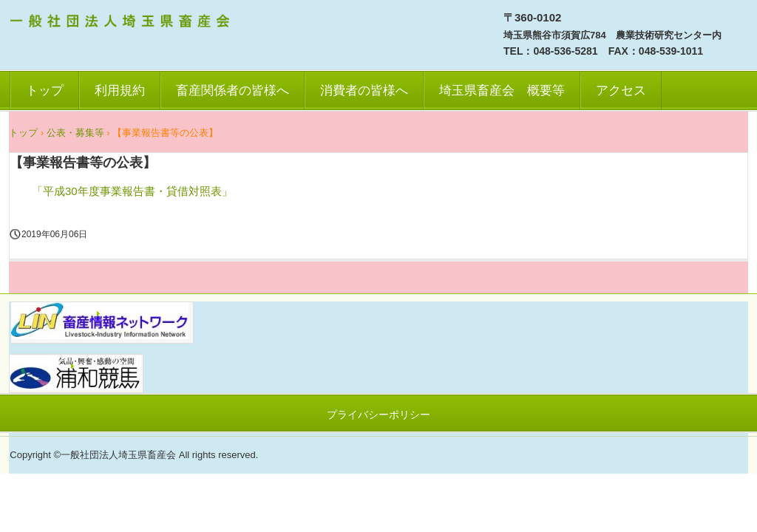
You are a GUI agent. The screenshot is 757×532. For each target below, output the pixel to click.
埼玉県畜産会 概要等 (502, 91)
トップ (45, 91)
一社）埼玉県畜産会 (122, 23)
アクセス (621, 91)
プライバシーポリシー (378, 415)
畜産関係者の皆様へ (232, 91)
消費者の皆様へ (364, 91)
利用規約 (120, 91)
